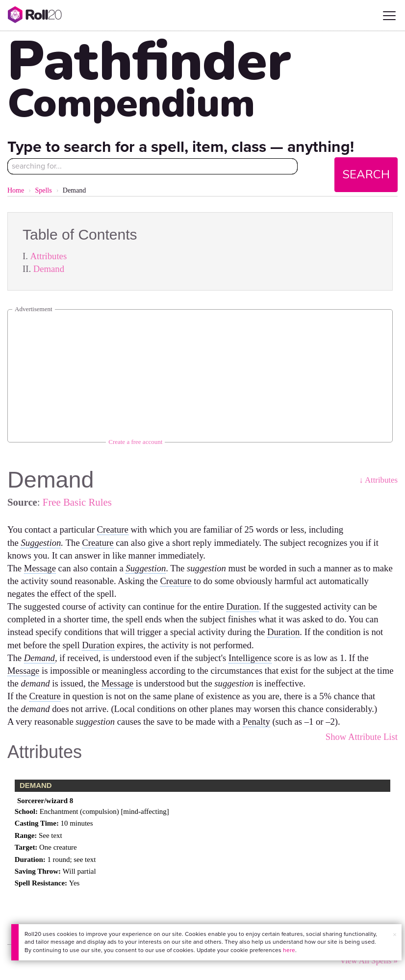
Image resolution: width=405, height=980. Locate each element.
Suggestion (41, 543)
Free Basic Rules (77, 502)
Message (40, 568)
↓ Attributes (378, 480)
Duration (243, 606)
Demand (49, 269)
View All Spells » (369, 961)
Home (16, 190)
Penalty (256, 722)
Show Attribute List (362, 737)
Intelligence (250, 658)
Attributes (49, 256)
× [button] (395, 935)
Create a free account (135, 442)
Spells (43, 190)
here (289, 950)
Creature (113, 529)
